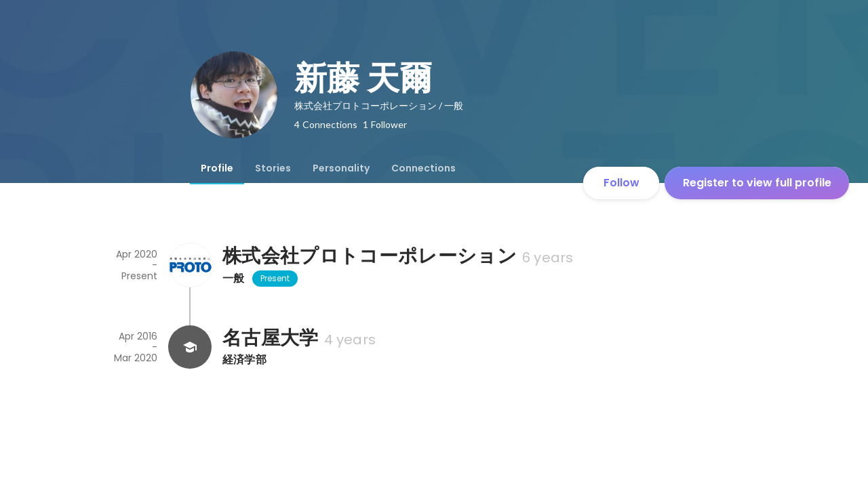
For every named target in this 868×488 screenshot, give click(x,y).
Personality (341, 168)
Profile (217, 168)
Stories (273, 168)
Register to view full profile (757, 183)
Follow (622, 183)
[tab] (217, 168)
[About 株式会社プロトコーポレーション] (190, 265)
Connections (423, 168)
